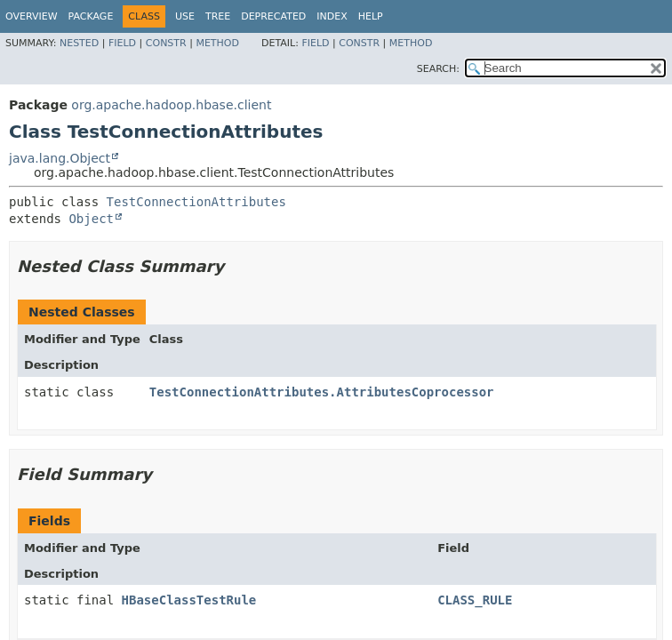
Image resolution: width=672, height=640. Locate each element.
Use (185, 16)
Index (332, 16)
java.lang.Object (60, 158)
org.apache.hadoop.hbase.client (171, 105)
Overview (32, 16)
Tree (218, 16)
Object (91, 219)
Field (122, 43)
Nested (79, 43)
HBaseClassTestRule (189, 600)
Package (91, 16)
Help (371, 16)
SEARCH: (438, 69)
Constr (166, 43)
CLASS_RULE (475, 600)
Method (217, 43)
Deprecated (273, 16)
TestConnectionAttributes (196, 202)
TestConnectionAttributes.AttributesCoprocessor (322, 392)
